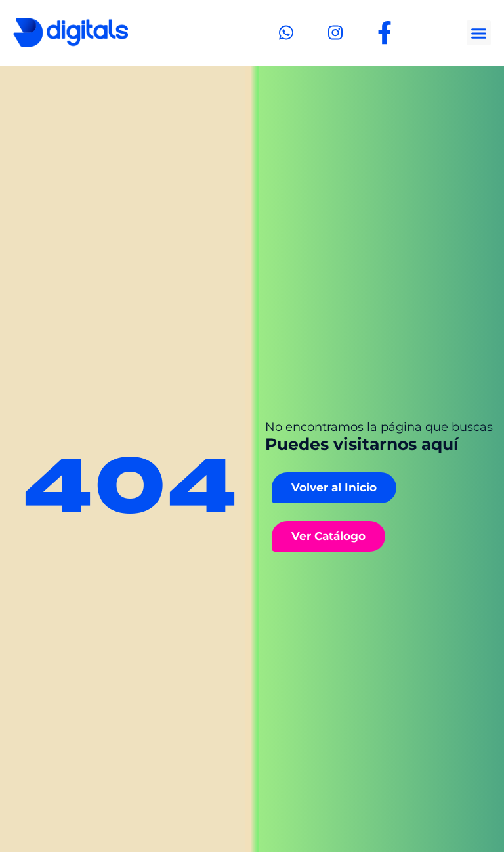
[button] (479, 33)
